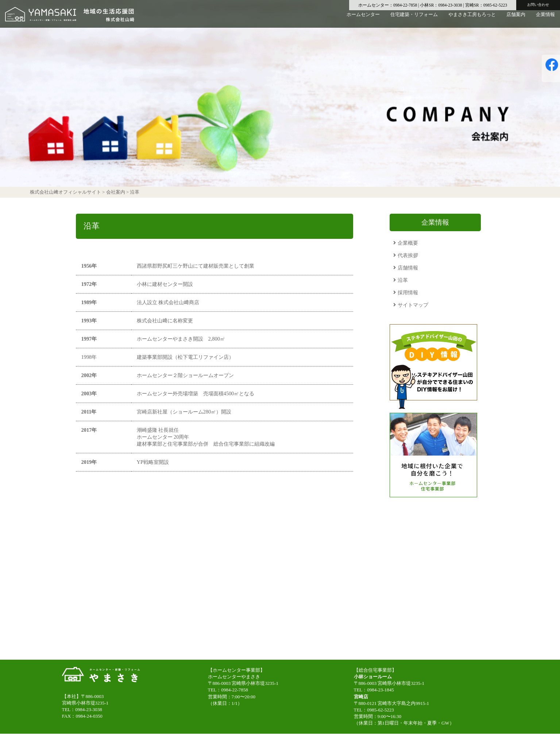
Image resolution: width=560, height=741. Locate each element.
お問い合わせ (538, 5)
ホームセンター (363, 20)
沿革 (403, 280)
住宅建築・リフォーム (414, 20)
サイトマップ (413, 305)
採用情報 (408, 292)
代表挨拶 (408, 255)
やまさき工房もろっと (472, 20)
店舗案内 (516, 20)
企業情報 (545, 20)
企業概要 (408, 243)
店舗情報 (408, 268)
